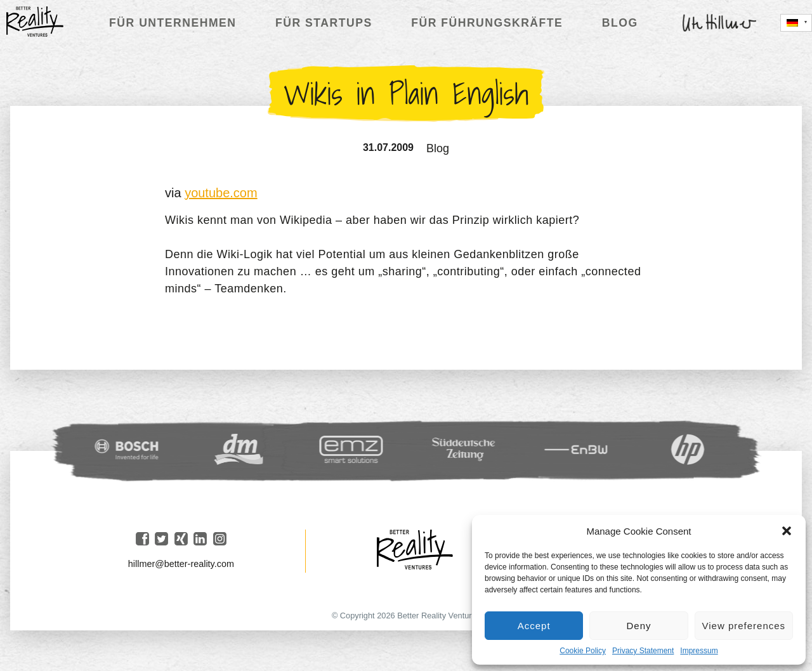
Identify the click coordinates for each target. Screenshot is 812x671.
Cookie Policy (583, 651)
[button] (787, 531)
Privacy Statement (643, 651)
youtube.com (221, 193)
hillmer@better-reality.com (181, 564)
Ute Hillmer (720, 23)
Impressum (699, 651)
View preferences (744, 626)
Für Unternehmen (173, 23)
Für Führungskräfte (487, 23)
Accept (534, 626)
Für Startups (324, 23)
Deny (638, 626)
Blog (620, 23)
